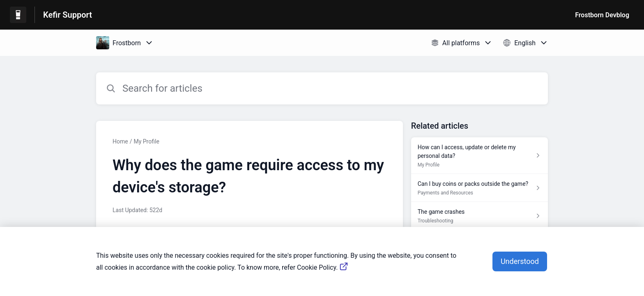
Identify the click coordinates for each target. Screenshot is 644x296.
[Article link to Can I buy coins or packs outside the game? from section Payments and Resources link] (480, 188)
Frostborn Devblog (602, 15)
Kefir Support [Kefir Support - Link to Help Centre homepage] (68, 15)
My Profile (146, 141)
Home (120, 141)
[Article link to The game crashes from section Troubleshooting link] (480, 216)
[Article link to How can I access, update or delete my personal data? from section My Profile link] (480, 156)
